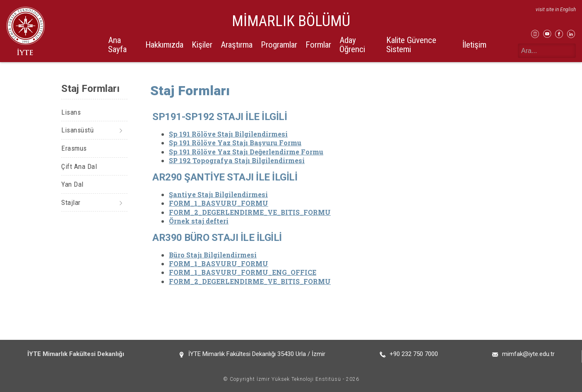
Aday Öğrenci (352, 44)
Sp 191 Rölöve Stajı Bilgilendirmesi (228, 134)
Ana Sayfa (117, 44)
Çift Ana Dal (79, 166)
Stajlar (71, 202)
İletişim (474, 45)
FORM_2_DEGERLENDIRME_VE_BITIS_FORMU (250, 212)
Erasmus (74, 148)
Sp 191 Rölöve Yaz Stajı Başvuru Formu (235, 143)
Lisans (71, 112)
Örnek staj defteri (199, 221)
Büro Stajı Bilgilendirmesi (213, 255)
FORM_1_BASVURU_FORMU (219, 203)
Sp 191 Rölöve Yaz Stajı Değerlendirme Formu (246, 152)
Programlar (279, 45)
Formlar (318, 45)
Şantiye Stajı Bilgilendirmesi (218, 194)
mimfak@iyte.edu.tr (528, 354)
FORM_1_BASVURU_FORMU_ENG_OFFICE (243, 272)
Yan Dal (72, 184)
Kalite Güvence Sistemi (411, 44)
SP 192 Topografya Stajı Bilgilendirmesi (237, 160)
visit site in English (556, 10)
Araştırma (237, 45)
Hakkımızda (164, 45)
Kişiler (202, 45)
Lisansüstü (77, 130)
